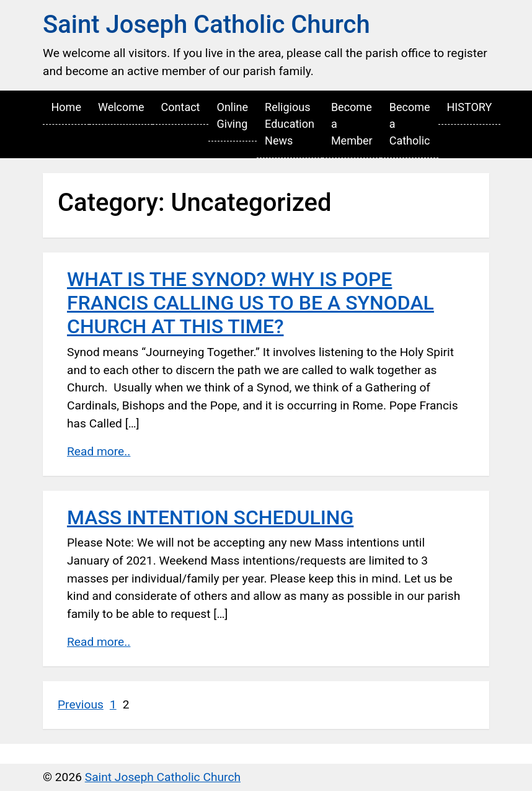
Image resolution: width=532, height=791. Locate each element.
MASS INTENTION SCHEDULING (210, 517)
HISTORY (469, 107)
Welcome (121, 107)
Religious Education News (290, 124)
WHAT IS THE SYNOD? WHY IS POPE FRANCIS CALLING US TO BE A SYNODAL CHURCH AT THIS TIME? (250, 303)
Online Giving (233, 115)
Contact (181, 107)
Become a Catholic (410, 124)
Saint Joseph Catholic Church (206, 25)
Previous (81, 704)
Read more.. (99, 451)
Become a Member (352, 124)
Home (66, 107)
